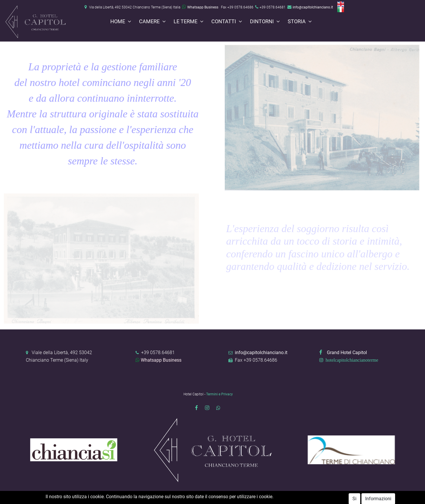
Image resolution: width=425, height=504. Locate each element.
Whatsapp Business (200, 7)
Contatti (224, 21)
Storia (297, 21)
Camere (150, 21)
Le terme (186, 21)
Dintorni (262, 21)
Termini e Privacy (219, 394)
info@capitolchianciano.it (313, 7)
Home (118, 21)
